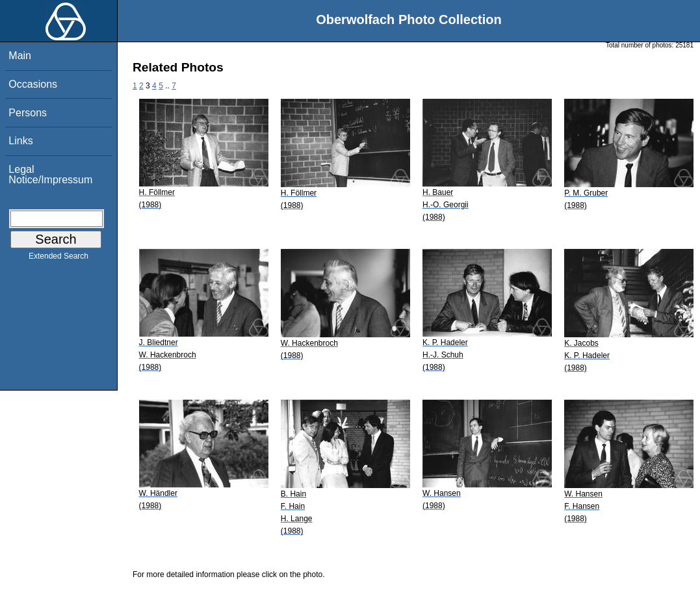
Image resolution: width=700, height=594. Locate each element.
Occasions (33, 84)
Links (20, 141)
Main (20, 56)
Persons (28, 113)
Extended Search (58, 259)
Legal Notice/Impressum (50, 174)
